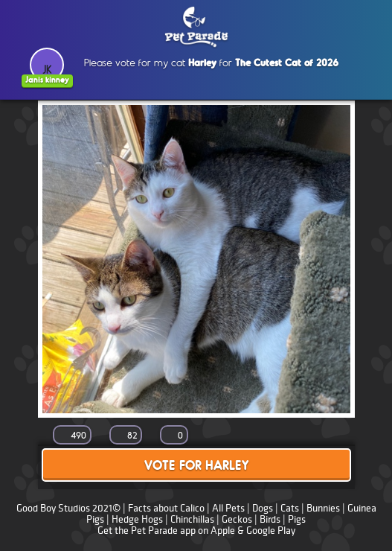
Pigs (297, 519)
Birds (270, 519)
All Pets (228, 508)
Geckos (237, 519)
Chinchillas (192, 519)
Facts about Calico (166, 508)
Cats (290, 508)
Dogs (263, 508)
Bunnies (323, 508)
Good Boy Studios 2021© (68, 508)
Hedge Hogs (137, 519)
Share (328, 436)
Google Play (271, 531)
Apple (223, 531)
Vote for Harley (196, 466)
